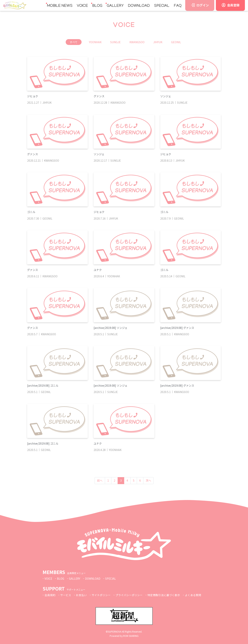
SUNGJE (115, 42)
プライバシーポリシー (129, 595)
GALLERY (115, 6)
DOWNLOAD (139, 6)
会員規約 (50, 595)
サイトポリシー (101, 595)
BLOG (97, 6)
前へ (100, 480)
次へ (148, 480)
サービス (66, 595)
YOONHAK (95, 42)
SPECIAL (162, 6)
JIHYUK (158, 42)
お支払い (81, 595)
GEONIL (176, 42)
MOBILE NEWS (60, 6)
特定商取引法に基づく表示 (164, 595)
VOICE (82, 6)
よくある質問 (193, 595)
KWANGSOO (137, 42)
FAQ (178, 6)
